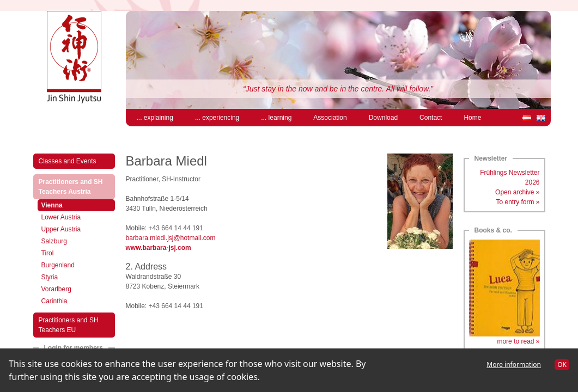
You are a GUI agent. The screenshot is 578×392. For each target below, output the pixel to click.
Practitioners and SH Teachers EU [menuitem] (69, 325)
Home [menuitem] (472, 118)
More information (514, 365)
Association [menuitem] (330, 118)
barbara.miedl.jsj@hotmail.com (171, 238)
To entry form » (518, 202)
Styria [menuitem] (50, 277)
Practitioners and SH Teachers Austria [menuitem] (76, 187)
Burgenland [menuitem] (58, 265)
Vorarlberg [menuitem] (56, 289)
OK (562, 365)
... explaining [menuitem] (155, 118)
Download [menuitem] (383, 118)
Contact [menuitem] (431, 118)
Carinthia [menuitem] (54, 301)
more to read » (518, 341)
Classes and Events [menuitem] (68, 161)
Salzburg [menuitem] (54, 241)
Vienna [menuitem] (63, 204)
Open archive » (517, 192)
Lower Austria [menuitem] (61, 217)
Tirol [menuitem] (48, 253)
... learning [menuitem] (276, 118)
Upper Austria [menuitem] (61, 229)
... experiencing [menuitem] (217, 118)
